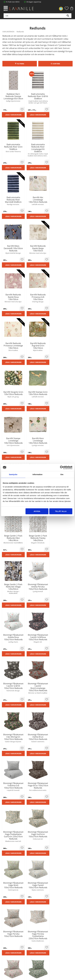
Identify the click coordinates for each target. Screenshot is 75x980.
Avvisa (37, 511)
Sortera (56, 64)
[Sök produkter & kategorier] (37, 17)
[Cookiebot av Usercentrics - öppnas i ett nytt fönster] (62, 467)
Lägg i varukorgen (10, 113)
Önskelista (6, 957)
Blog (4, 930)
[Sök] (68, 17)
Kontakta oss (7, 928)
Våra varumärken (9, 933)
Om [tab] (62, 474)
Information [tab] (37, 474)
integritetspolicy (45, 866)
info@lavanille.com (14, 910)
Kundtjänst (6, 943)
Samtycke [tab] (13, 474)
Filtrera (21, 64)
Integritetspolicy (8, 925)
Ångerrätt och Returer (10, 923)
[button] (6, 8)
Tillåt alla (61, 511)
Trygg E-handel (8, 920)
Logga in (5, 955)
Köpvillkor (6, 946)
